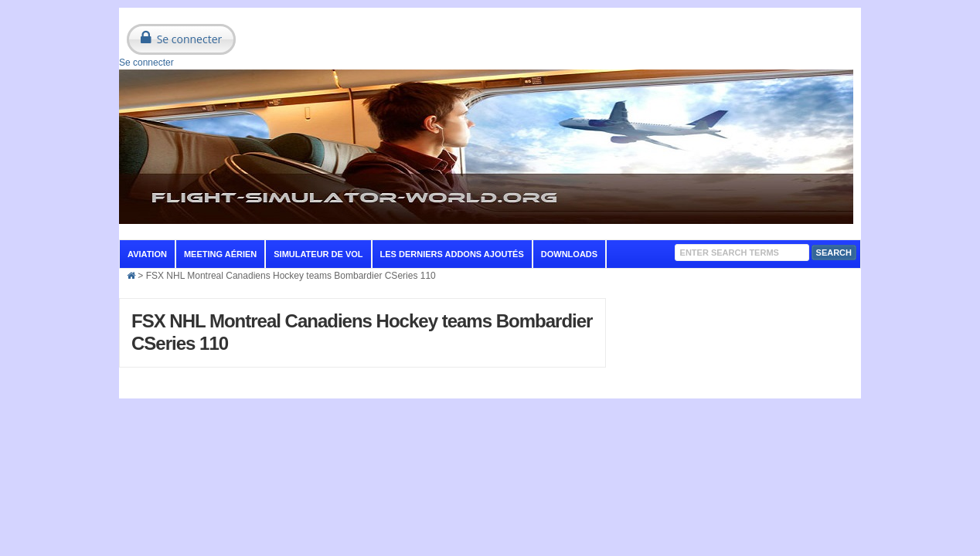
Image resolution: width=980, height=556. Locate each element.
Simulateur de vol (318, 254)
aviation (147, 254)
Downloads (569, 254)
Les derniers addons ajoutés (452, 254)
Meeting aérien (220, 254)
